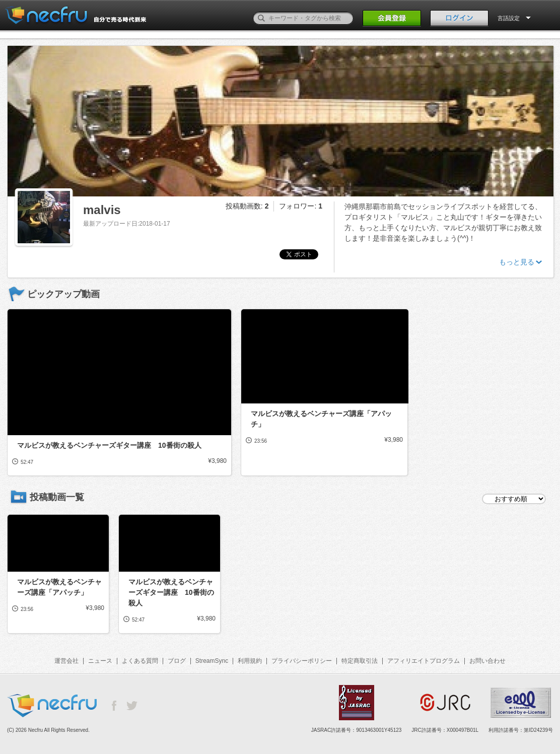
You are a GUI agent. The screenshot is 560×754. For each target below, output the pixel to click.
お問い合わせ (487, 661)
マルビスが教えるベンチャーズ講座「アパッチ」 (321, 419)
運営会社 (66, 661)
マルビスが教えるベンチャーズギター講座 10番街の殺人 (109, 445)
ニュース (100, 661)
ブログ (177, 661)
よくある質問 (140, 661)
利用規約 (250, 661)
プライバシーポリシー (302, 661)
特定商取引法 (360, 661)
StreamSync (212, 661)
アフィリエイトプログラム (424, 661)
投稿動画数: (247, 206)
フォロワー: (301, 206)
